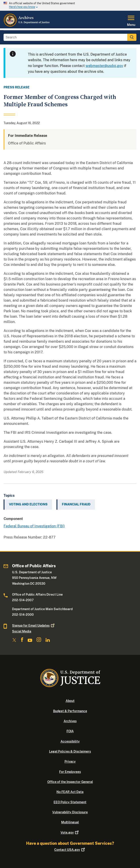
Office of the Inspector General (70, 782)
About (70, 701)
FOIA (70, 731)
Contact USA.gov (70, 850)
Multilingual (70, 822)
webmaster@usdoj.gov (104, 66)
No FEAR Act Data (70, 792)
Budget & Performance (70, 711)
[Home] (27, 26)
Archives (70, 721)
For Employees (70, 772)
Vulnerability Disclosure (70, 812)
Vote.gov (70, 833)
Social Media (22, 631)
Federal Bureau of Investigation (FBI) (34, 526)
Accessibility (70, 741)
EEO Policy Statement (70, 802)
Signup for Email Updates (34, 626)
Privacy (70, 762)
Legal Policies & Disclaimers (70, 751)
